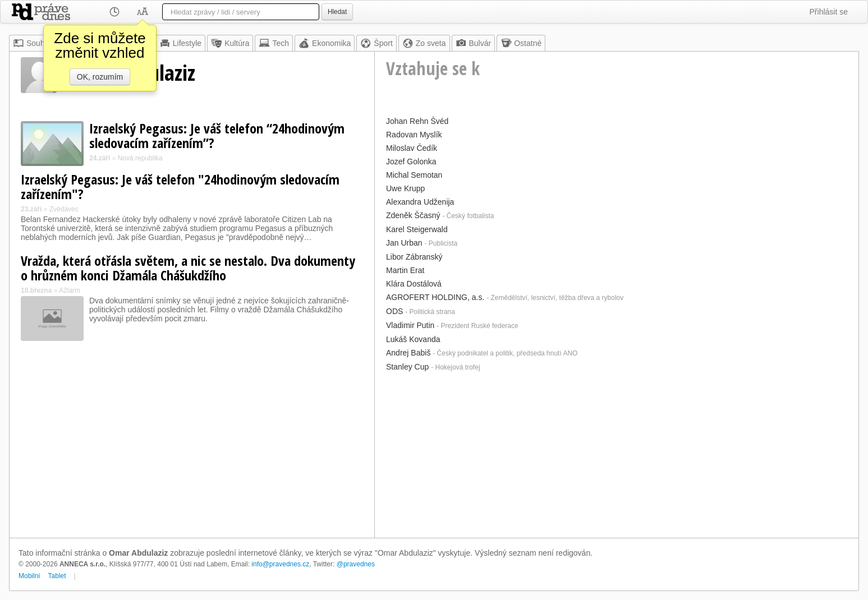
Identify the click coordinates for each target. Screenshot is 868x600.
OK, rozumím (100, 77)
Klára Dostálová (414, 284)
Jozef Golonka (411, 161)
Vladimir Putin (410, 325)
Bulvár (474, 43)
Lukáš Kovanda (413, 339)
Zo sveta (424, 43)
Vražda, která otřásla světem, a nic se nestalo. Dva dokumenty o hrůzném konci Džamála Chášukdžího (188, 268)
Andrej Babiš (408, 353)
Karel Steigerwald (417, 229)
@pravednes (356, 564)
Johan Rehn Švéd (417, 121)
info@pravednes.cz (280, 564)
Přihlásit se (829, 12)
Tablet (57, 576)
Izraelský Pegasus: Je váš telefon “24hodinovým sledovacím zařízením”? (217, 135)
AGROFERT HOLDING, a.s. (435, 297)
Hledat (337, 12)
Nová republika (140, 158)
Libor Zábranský (414, 257)
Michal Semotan (414, 175)
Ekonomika (325, 43)
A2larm (70, 290)
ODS (394, 311)
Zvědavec (64, 209)
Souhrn (32, 43)
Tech (274, 43)
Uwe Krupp (405, 188)
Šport (376, 43)
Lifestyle (180, 43)
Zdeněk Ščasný (413, 215)
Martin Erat (405, 270)
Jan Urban (404, 243)
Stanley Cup (407, 367)
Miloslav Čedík (412, 148)
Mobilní (29, 576)
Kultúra (230, 43)
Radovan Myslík (414, 135)
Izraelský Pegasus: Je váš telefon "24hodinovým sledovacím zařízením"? (180, 186)
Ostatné (521, 43)
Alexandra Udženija (420, 202)
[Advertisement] (617, 454)
